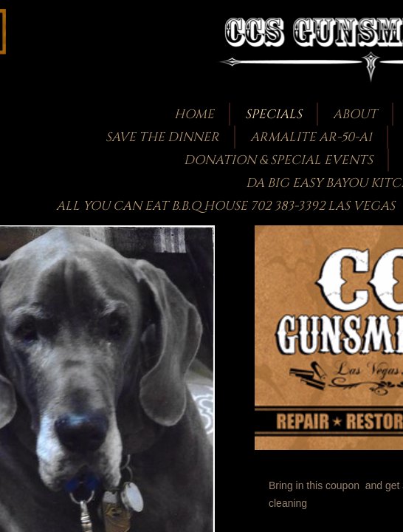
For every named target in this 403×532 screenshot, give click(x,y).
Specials (273, 114)
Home (194, 114)
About (355, 114)
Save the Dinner (162, 137)
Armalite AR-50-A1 (311, 137)
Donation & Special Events (278, 160)
